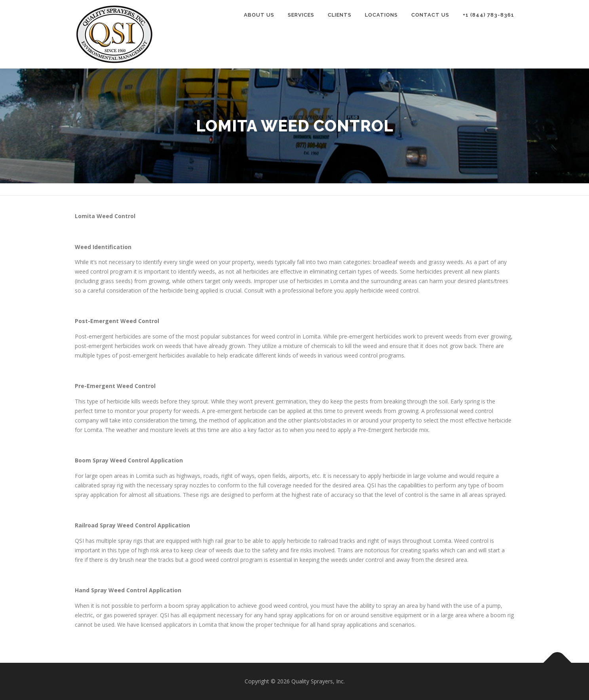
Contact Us (430, 15)
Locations (381, 15)
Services (301, 15)
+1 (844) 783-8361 (488, 15)
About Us (259, 15)
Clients (340, 15)
